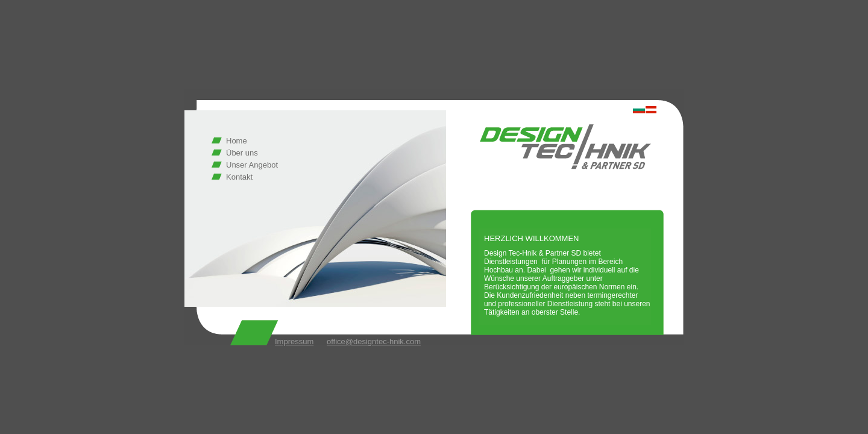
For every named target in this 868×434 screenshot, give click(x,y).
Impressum (294, 341)
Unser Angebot (252, 165)
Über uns (242, 153)
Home (237, 141)
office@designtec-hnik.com (374, 341)
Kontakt (239, 177)
